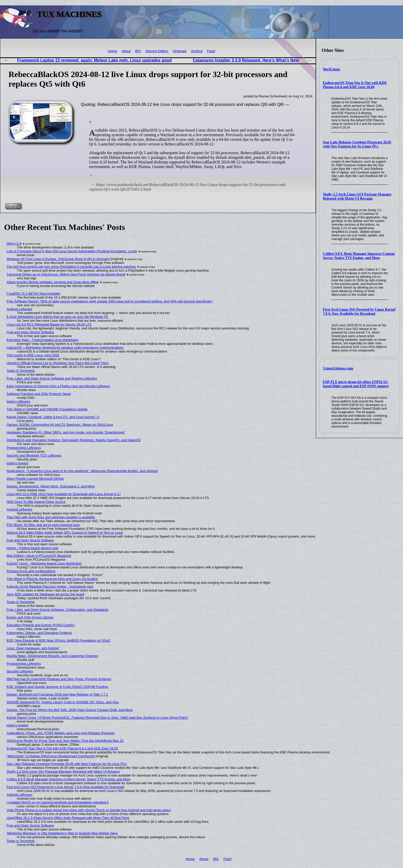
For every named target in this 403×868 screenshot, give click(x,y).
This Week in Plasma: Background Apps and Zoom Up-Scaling (52, 579)
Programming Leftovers (24, 448)
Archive (197, 51)
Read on (13, 206)
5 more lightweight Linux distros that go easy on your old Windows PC (58, 317)
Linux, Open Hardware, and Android (33, 648)
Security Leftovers (20, 671)
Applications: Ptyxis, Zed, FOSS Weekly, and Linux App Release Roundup (61, 733)
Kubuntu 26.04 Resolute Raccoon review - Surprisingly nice (50, 587)
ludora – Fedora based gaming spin (33, 548)
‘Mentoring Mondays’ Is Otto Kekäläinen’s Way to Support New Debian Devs (62, 833)
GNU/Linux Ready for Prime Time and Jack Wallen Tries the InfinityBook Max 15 (65, 741)
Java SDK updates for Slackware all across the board (45, 594)
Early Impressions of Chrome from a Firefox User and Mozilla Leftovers (58, 386)
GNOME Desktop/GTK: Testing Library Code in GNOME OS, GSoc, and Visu (63, 702)
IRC (138, 51)
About (126, 51)
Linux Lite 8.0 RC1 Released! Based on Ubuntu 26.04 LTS (49, 324)
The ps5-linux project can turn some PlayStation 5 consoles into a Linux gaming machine (71, 267)
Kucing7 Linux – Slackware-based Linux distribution (44, 563)
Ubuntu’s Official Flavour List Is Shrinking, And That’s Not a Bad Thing (58, 363)
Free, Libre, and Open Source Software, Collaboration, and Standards (58, 610)
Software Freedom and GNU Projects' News (39, 394)
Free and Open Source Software (30, 332)
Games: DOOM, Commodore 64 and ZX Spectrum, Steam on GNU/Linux (60, 425)
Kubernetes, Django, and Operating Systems (39, 633)
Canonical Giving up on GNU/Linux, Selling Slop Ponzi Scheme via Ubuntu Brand (66, 274)
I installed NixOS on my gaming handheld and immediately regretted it (58, 802)
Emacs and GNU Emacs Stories (30, 617)
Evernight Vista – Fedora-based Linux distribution (43, 340)
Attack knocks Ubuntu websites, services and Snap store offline (53, 282)
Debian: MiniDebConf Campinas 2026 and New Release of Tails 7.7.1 (57, 694)
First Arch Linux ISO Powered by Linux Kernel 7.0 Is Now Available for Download (359, 312)
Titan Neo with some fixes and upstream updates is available (51, 517)
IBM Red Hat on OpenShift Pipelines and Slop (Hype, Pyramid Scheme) (59, 679)
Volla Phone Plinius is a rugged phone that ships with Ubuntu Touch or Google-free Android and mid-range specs (89, 810)
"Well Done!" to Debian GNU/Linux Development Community (51, 756)
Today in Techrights (21, 371)
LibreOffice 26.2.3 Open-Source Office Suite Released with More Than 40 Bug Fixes (68, 818)
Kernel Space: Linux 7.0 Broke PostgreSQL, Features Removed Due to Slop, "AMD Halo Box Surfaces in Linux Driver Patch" (98, 718)
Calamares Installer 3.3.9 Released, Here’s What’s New (246, 60)
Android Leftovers (20, 309)
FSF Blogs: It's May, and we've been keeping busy (43, 525)
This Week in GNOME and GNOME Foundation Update (47, 409)
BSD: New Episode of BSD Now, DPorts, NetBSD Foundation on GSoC (59, 640)
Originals (180, 51)
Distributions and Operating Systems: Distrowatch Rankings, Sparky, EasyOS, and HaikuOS (74, 440)
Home (112, 51)
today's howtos (17, 463)
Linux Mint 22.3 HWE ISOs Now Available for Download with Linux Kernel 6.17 (64, 494)
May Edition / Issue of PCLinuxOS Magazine (39, 556)
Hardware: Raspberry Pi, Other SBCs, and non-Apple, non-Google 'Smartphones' (66, 432)
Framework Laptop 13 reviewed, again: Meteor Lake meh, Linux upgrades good (94, 60)
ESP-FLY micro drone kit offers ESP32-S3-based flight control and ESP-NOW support (356, 384)
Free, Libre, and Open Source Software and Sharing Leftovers (52, 378)
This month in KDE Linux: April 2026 (33, 355)
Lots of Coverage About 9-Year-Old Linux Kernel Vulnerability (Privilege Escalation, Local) (72, 251)
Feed (211, 51)
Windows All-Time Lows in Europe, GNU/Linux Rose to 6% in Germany (58, 259)
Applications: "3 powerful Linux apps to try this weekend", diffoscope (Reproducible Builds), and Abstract (82, 471)
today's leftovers (19, 401)
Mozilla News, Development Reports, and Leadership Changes (52, 656)
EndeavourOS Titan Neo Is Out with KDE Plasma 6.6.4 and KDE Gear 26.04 (355, 85)
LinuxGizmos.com (338, 368)
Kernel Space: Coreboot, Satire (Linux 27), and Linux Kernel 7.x (53, 417)
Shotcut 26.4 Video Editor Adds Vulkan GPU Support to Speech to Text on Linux (65, 533)
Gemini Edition (157, 51)
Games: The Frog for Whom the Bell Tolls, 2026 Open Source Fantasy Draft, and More (70, 710)
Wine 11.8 (14, 243)
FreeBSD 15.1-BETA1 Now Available (34, 294)
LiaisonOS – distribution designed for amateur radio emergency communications (65, 348)
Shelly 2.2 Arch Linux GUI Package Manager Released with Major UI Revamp (357, 196)
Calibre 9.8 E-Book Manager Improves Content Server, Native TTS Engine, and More (359, 256)
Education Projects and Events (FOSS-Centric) (41, 625)
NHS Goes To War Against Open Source (36, 502)
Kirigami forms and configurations (31, 571)
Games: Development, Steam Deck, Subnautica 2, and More (51, 486)
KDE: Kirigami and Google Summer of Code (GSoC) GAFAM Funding (57, 687)
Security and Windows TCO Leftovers (34, 455)
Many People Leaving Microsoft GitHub (35, 479)
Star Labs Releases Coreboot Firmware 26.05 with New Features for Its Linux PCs (357, 144)
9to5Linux (332, 69)
